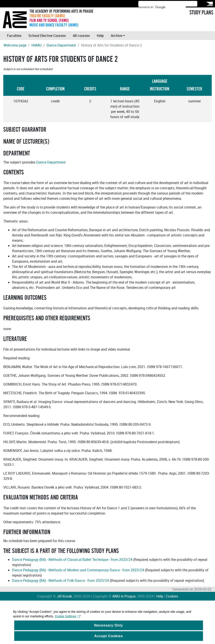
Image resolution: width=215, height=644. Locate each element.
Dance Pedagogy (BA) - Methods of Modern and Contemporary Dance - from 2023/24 (78, 570)
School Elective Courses (47, 36)
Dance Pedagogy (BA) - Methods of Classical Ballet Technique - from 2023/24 (72, 560)
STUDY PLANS (201, 13)
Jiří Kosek (64, 596)
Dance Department (61, 45)
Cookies (172, 596)
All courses (81, 36)
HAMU (36, 45)
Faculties (14, 36)
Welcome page (15, 45)
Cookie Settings (68, 621)
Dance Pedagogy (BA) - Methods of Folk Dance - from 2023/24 (61, 580)
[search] (162, 7)
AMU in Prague (124, 596)
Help (100, 36)
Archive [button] (117, 36)
